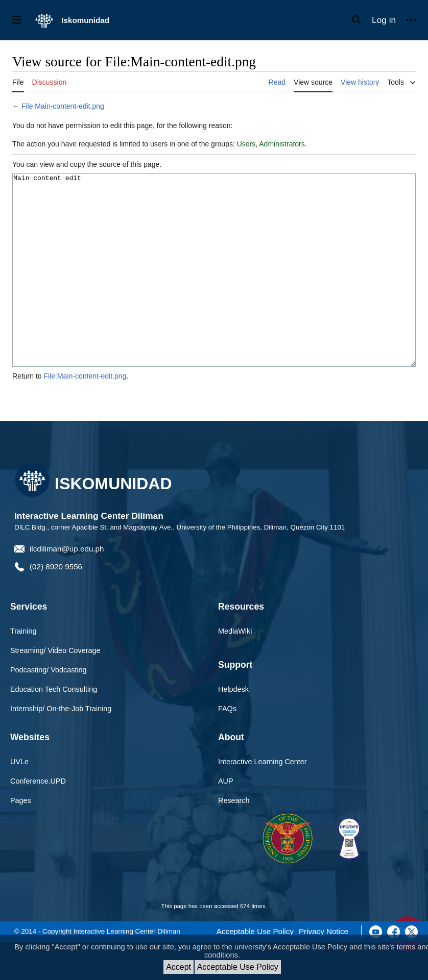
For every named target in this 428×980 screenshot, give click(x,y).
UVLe (19, 800)
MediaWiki (235, 669)
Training (23, 669)
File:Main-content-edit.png (63, 106)
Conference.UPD (38, 819)
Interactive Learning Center (263, 800)
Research (234, 839)
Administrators (282, 144)
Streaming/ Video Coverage (55, 689)
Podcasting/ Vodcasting (49, 708)
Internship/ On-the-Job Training (61, 747)
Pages (21, 839)
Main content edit (214, 290)
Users (246, 144)
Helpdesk (233, 727)
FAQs (227, 747)
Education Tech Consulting (54, 727)
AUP (226, 819)
